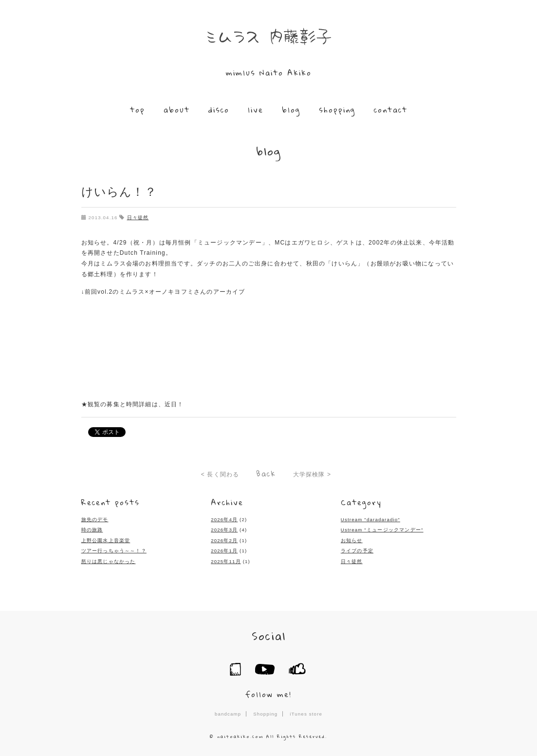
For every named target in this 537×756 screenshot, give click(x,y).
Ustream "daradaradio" (370, 520)
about (177, 110)
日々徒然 (138, 217)
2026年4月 (224, 520)
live (256, 110)
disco (219, 110)
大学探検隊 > (312, 474)
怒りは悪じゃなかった (109, 561)
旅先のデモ (95, 520)
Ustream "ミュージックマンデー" (382, 530)
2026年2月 (224, 540)
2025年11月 (226, 561)
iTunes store (306, 714)
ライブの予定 (357, 551)
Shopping (265, 714)
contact (391, 110)
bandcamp (228, 714)
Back (266, 473)
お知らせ (352, 540)
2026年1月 (224, 551)
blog (291, 110)
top (138, 110)
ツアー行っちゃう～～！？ (114, 551)
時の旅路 (92, 530)
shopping (337, 110)
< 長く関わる (220, 474)
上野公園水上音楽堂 (106, 540)
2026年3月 (224, 530)
